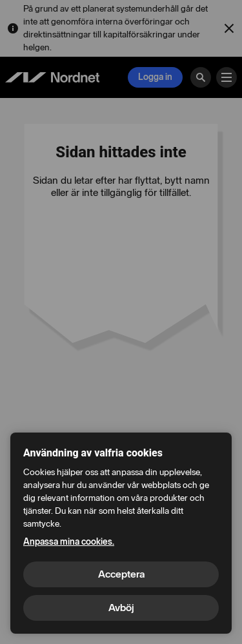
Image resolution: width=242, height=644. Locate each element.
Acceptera (121, 574)
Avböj (121, 608)
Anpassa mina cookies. (69, 542)
